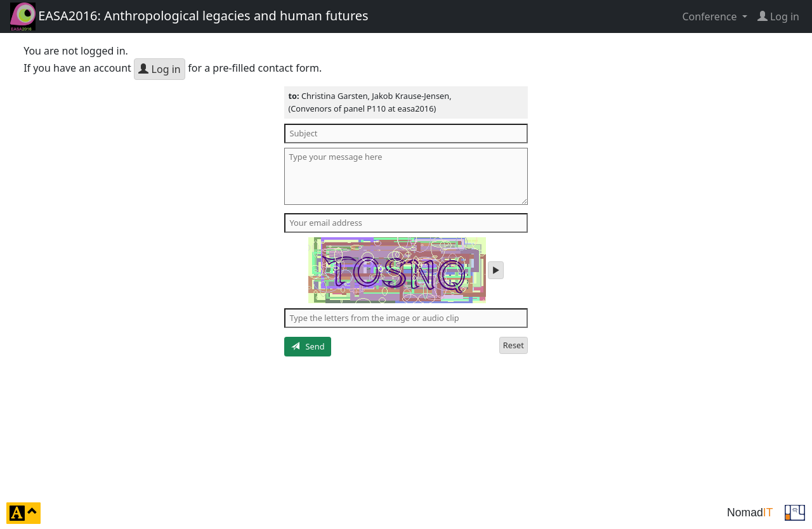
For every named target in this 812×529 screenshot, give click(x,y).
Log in (159, 69)
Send (308, 346)
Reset (514, 345)
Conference (710, 16)
